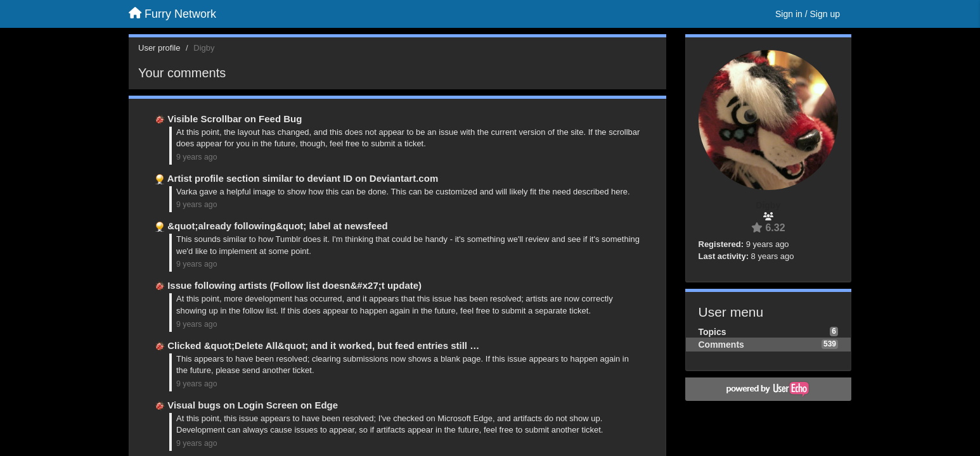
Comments (721, 345)
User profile (159, 48)
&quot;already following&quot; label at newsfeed (278, 226)
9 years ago (197, 157)
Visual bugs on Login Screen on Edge (253, 405)
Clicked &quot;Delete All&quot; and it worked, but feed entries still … (323, 345)
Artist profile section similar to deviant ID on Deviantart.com (303, 178)
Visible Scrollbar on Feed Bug (235, 119)
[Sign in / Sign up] (808, 14)
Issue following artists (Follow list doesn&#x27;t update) (294, 285)
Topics (712, 332)
